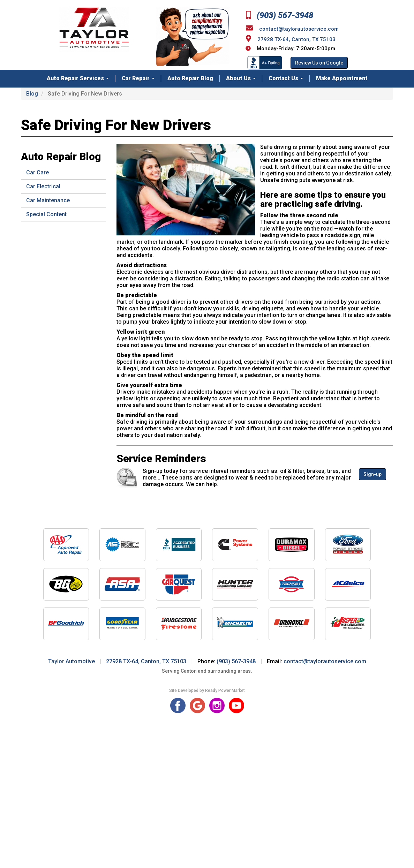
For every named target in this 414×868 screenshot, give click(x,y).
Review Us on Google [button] (319, 63)
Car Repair (138, 78)
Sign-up (372, 474)
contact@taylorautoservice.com (299, 29)
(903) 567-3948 (280, 15)
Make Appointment (342, 78)
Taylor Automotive (71, 661)
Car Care (37, 172)
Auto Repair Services (78, 78)
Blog (32, 94)
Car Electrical (43, 186)
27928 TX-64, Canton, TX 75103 (296, 39)
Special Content (46, 214)
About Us (241, 78)
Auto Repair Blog (190, 78)
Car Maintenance (48, 200)
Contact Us (286, 78)
